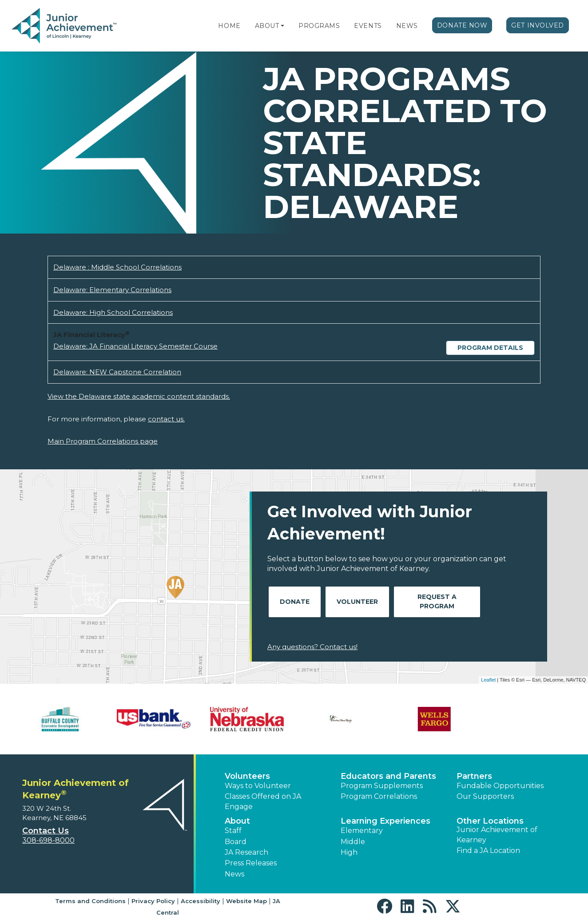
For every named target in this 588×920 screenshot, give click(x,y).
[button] (282, 26)
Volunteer (357, 602)
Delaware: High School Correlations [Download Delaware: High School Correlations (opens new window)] (113, 312)
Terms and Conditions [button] (90, 901)
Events (368, 26)
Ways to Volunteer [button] (258, 786)
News (407, 26)
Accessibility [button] (201, 901)
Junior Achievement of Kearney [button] (497, 835)
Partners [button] (474, 776)
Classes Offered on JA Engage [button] (263, 801)
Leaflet (488, 680)
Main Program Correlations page (103, 441)
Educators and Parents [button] (388, 776)
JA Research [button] (246, 852)
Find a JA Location (488, 851)
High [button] (349, 852)
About (267, 26)
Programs (319, 26)
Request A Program (437, 601)
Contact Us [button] (46, 831)
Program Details (490, 348)
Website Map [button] (246, 901)
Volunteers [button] (247, 776)
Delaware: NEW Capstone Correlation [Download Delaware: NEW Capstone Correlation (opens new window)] (117, 372)
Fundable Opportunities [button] (500, 786)
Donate (295, 602)
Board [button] (236, 842)
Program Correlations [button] (379, 796)
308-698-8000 (48, 840)
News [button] (234, 874)
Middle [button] (353, 842)
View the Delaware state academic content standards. (139, 396)
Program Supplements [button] (382, 786)
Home (229, 26)
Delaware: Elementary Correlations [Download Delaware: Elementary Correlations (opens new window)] (112, 290)
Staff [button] (233, 831)
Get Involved (538, 25)
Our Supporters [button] (485, 796)
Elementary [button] (362, 831)
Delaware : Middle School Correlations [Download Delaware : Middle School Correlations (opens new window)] (117, 267)
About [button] (237, 821)
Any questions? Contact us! (312, 647)
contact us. (166, 419)
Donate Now (462, 25)
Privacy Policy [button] (153, 901)
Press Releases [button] (251, 863)
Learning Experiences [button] (385, 821)
